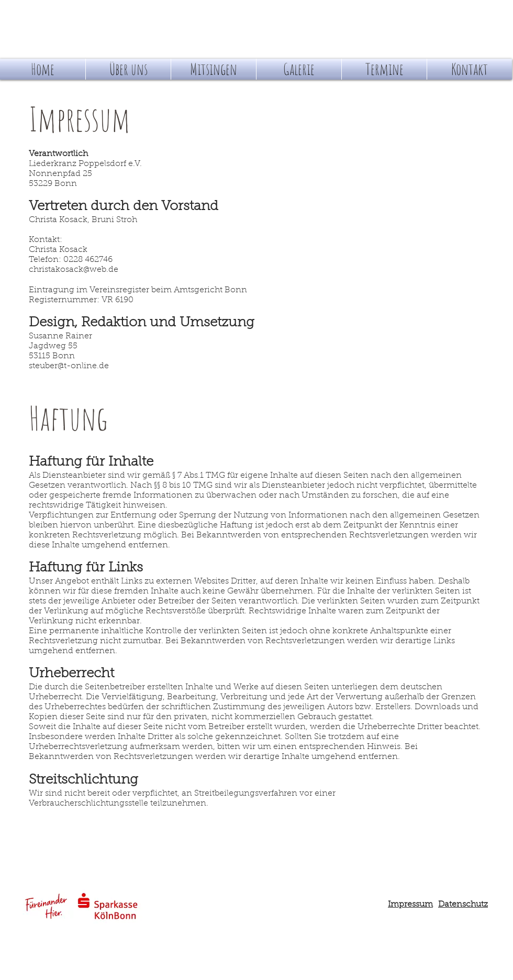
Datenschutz (463, 905)
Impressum (410, 905)
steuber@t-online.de (69, 366)
